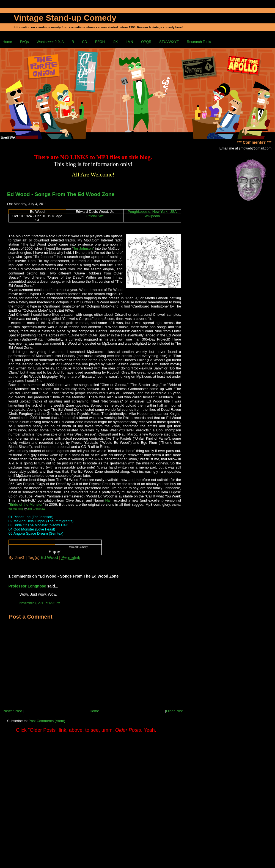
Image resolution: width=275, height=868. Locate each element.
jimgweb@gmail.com (255, 148)
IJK (115, 42)
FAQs (24, 42)
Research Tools (199, 42)
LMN (129, 42)
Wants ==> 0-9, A (50, 42)
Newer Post (13, 711)
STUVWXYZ (169, 42)
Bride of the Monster (26, 504)
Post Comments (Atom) (47, 721)
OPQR (146, 42)
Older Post (174, 711)
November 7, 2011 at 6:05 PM (40, 603)
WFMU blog (16, 509)
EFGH (100, 42)
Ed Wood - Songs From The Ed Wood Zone (61, 194)
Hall (108, 500)
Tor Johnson (83, 248)
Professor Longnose (27, 586)
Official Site (95, 216)
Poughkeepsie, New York (148, 212)
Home (7, 42)
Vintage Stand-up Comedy (65, 18)
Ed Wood (49, 557)
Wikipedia (152, 216)
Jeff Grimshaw (36, 509)
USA (173, 212)
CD (84, 42)
